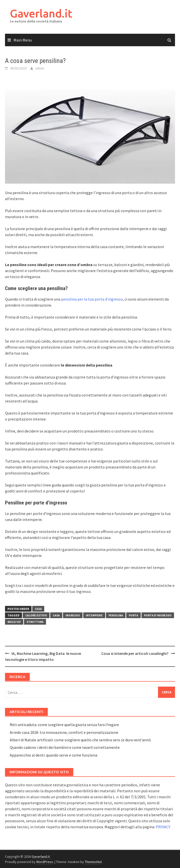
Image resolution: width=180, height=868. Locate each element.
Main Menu (23, 40)
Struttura (35, 622)
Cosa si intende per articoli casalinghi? (135, 653)
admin (40, 68)
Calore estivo (36, 615)
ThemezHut (93, 862)
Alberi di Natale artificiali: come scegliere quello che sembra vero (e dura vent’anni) (80, 740)
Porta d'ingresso (158, 615)
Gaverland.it (41, 13)
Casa (38, 609)
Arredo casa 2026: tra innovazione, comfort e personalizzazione (64, 732)
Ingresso (73, 615)
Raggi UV (14, 622)
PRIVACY (163, 827)
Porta (133, 615)
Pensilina (116, 615)
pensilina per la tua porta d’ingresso (92, 299)
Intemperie (94, 615)
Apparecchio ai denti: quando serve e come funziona (53, 755)
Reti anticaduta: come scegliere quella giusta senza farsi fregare (64, 725)
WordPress (45, 862)
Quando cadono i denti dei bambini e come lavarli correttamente (65, 747)
